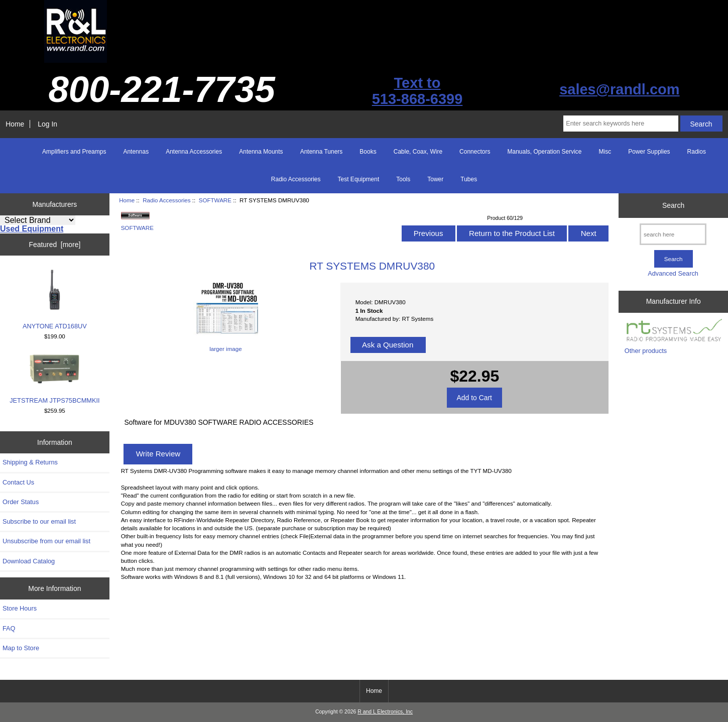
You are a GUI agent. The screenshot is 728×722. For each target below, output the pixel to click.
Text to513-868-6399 (417, 91)
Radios (697, 152)
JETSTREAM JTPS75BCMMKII (54, 379)
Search (673, 205)
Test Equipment (359, 179)
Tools (403, 179)
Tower (435, 179)
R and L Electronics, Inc (385, 712)
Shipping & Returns (30, 462)
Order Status (21, 502)
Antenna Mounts (261, 152)
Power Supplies (649, 152)
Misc (605, 152)
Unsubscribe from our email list (46, 541)
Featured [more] (54, 245)
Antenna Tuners (322, 152)
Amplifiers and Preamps (74, 152)
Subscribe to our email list (39, 521)
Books (368, 152)
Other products (646, 351)
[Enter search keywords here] (621, 124)
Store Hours (20, 608)
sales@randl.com (619, 89)
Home (15, 124)
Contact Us (18, 482)
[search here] (673, 234)
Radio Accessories (166, 200)
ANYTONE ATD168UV (55, 299)
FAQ (9, 628)
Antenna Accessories (194, 152)
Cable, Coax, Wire (418, 152)
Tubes (469, 179)
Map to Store (21, 648)
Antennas (136, 152)
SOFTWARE (215, 200)
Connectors (475, 152)
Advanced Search (673, 273)
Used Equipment (32, 229)
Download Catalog (29, 561)
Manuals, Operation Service (544, 152)
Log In (47, 124)
